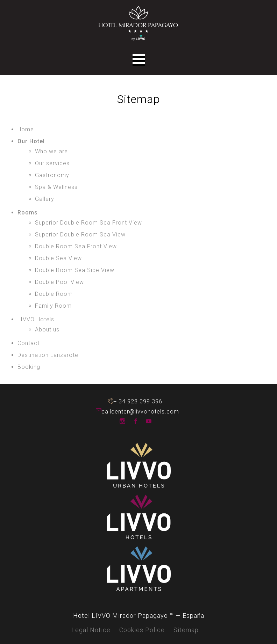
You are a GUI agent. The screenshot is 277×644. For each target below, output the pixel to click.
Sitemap (186, 630)
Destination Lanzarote (48, 355)
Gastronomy (52, 175)
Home (26, 129)
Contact (29, 343)
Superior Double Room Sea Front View (88, 223)
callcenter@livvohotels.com (99, 411)
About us (47, 330)
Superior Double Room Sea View (80, 235)
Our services (52, 163)
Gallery (45, 199)
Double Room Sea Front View (76, 246)
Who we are (51, 151)
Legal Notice (91, 630)
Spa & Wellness (56, 187)
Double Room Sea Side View (75, 270)
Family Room (53, 306)
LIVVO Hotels (36, 319)
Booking (29, 367)
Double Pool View (59, 282)
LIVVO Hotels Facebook (136, 421)
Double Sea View (58, 258)
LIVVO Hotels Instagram (122, 421)
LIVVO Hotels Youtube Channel (149, 421)
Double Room (54, 294)
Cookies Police (142, 630)
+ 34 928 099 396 (111, 401)
